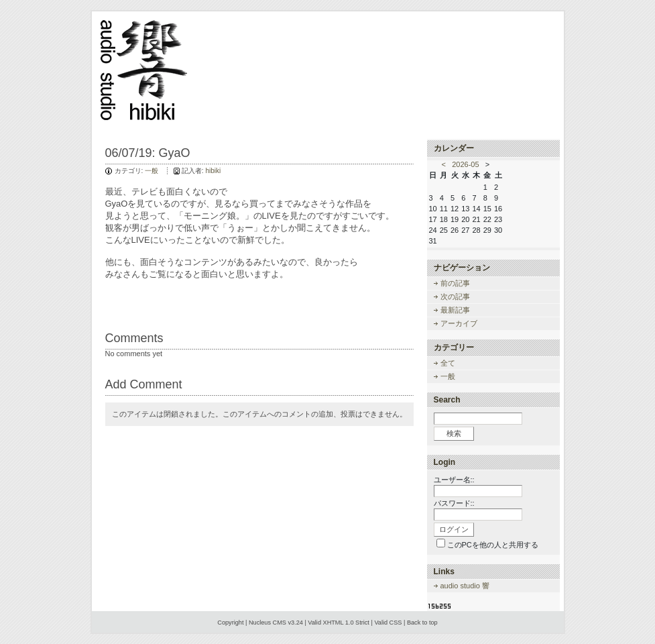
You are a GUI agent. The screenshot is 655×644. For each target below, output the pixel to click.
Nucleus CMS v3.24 (276, 623)
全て (448, 363)
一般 (152, 171)
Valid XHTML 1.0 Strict (339, 623)
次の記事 (455, 297)
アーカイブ (459, 323)
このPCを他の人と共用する (493, 545)
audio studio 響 (465, 586)
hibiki (213, 171)
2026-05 (465, 164)
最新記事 (455, 310)
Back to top (422, 623)
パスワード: (453, 503)
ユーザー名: (453, 480)
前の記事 (455, 283)
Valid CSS (388, 623)
